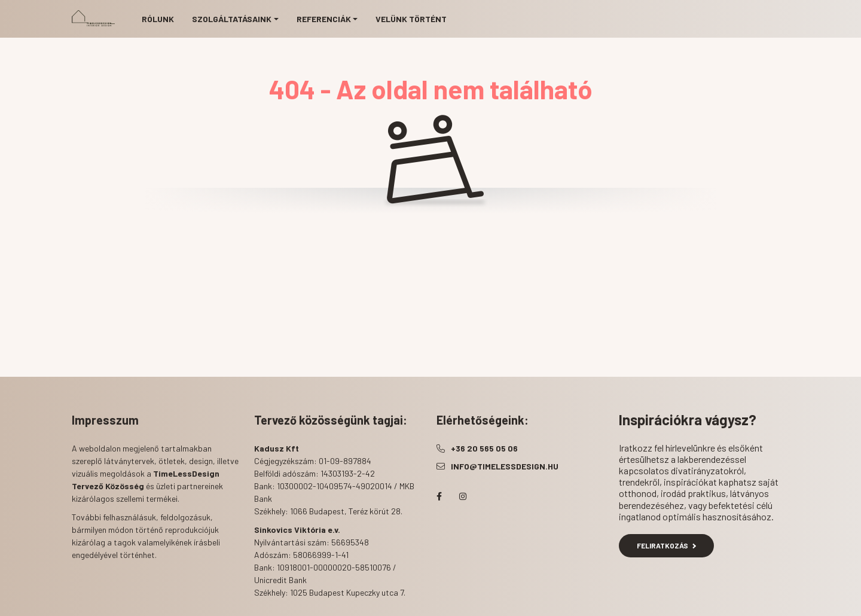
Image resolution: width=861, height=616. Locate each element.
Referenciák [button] (324, 19)
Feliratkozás (666, 545)
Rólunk (158, 19)
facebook (439, 496)
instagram (463, 496)
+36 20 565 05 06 (484, 448)
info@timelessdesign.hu (505, 466)
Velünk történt (411, 19)
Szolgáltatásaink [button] (232, 19)
